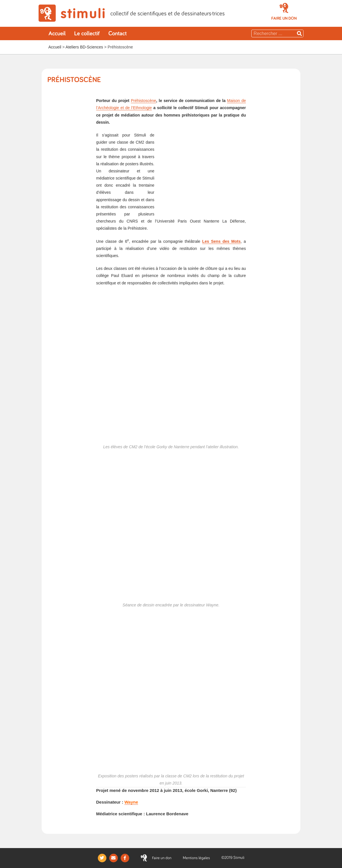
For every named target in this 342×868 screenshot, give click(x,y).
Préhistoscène (144, 101)
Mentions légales (196, 858)
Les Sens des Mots (221, 241)
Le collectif (87, 33)
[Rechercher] (299, 33)
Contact (118, 33)
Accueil (57, 33)
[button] (284, 18)
